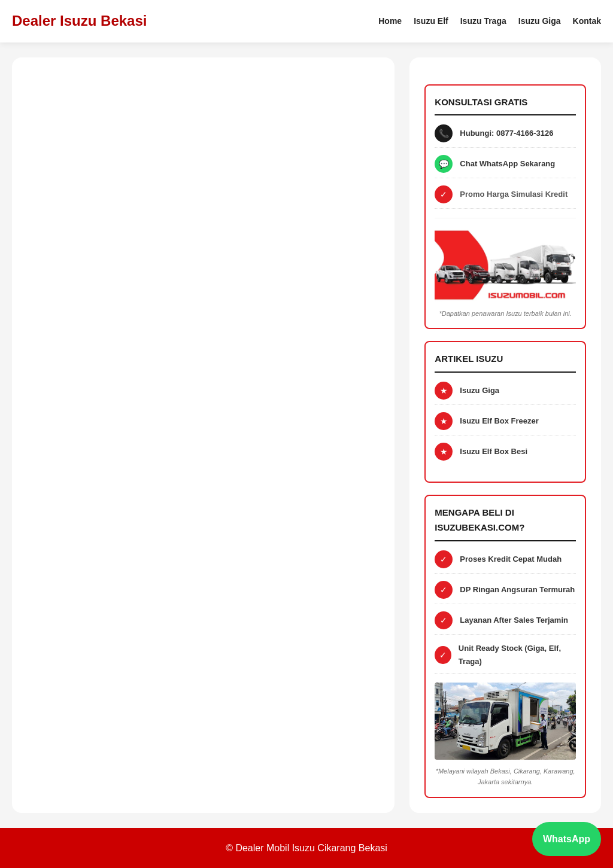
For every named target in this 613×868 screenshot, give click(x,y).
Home (390, 21)
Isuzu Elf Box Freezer (499, 421)
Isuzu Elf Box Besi (494, 451)
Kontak (587, 21)
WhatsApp (567, 839)
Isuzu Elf (431, 21)
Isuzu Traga (483, 21)
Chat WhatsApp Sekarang (507, 164)
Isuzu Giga (540, 21)
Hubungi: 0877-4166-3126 (506, 133)
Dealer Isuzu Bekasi (79, 21)
